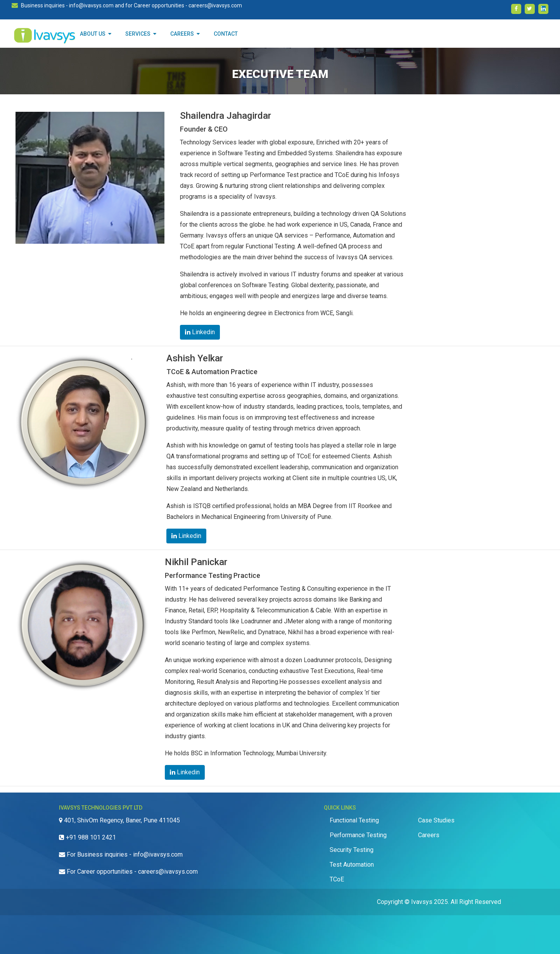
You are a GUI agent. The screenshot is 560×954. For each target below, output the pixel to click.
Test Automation (352, 865)
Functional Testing (354, 820)
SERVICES (141, 34)
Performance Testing (358, 835)
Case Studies (436, 820)
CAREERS (185, 34)
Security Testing (352, 850)
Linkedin (200, 332)
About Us (96, 34)
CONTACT (226, 34)
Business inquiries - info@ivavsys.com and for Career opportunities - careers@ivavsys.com (131, 5)
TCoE (337, 879)
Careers (429, 835)
